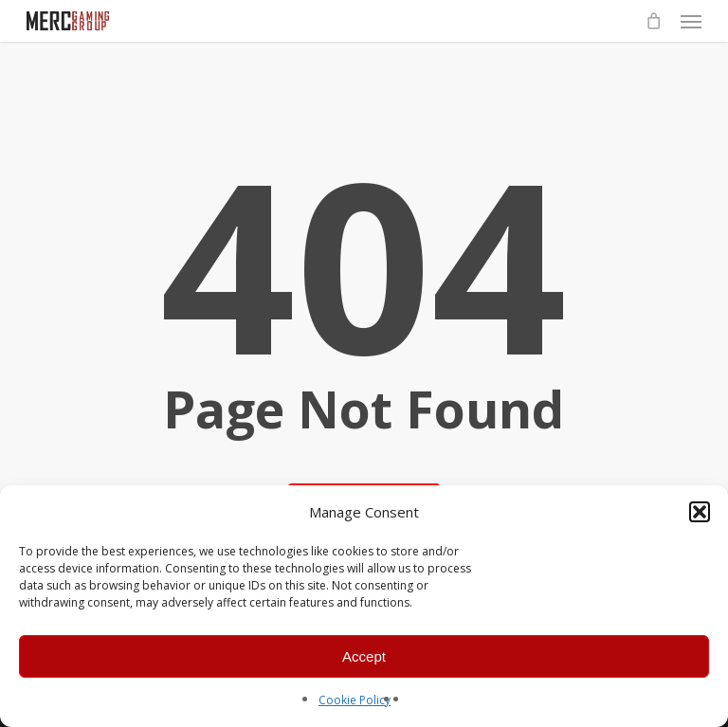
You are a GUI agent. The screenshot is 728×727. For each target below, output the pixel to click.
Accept (364, 656)
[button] (700, 512)
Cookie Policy (355, 700)
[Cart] (653, 21)
